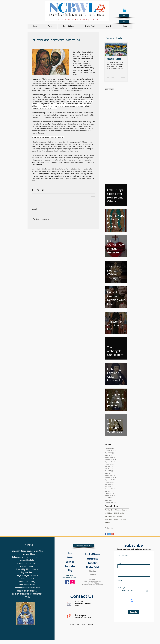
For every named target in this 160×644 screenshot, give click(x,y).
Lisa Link (124, 510)
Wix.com (97, 583)
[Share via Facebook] (33, 190)
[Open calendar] (147, 591)
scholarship (123, 519)
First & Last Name (123, 556)
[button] (124, 10)
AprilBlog (107, 510)
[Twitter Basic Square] (110, 534)
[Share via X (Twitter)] (38, 190)
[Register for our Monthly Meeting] (84, 546)
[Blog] (70, 570)
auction (122, 513)
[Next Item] (123, 50)
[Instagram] (72, 582)
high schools (108, 516)
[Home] (70, 553)
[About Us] (70, 562)
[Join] (124, 22)
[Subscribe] (134, 612)
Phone (120, 572)
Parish (120, 581)
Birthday (122, 588)
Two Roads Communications (97, 585)
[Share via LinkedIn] (43, 190)
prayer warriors (109, 519)
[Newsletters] (93, 563)
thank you (108, 522)
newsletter (119, 516)
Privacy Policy (93, 571)
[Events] (70, 557)
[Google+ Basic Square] (113, 534)
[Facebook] (67, 582)
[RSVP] (124, 16)
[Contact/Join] (70, 566)
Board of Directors (116, 510)
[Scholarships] (93, 559)
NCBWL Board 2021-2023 (112, 513)
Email (120, 563)
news (114, 516)
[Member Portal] (92, 567)
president (117, 519)
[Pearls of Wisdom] (93, 554)
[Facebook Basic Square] (106, 534)
